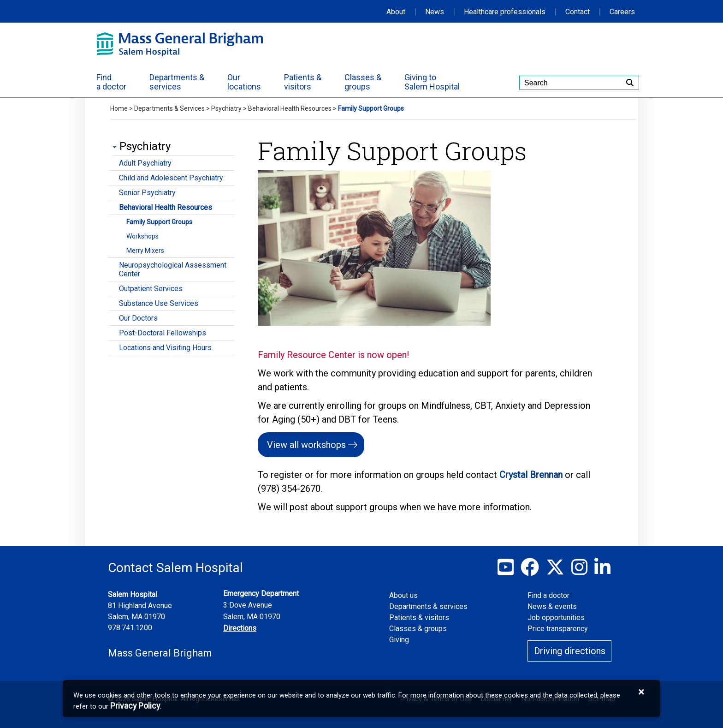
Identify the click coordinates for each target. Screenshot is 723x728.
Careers (622, 12)
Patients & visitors (419, 618)
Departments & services (428, 606)
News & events (552, 606)
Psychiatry (226, 108)
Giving (399, 640)
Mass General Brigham (160, 653)
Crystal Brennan (532, 475)
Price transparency (558, 629)
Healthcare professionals (505, 12)
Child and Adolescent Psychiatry (171, 178)
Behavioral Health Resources (290, 108)
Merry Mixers (145, 251)
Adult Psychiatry (145, 163)
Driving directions (570, 651)
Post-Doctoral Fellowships (163, 333)
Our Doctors (138, 318)
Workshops (142, 236)
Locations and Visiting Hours (165, 348)
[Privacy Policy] (135, 706)
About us (403, 595)
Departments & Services (169, 108)
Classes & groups (418, 629)
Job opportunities (556, 618)
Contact (578, 12)
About (396, 12)
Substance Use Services (159, 303)
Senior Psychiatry (147, 193)
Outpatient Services (151, 289)
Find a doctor (548, 595)
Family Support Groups (159, 222)
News (435, 12)
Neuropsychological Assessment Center (173, 269)
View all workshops (306, 445)
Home (119, 108)
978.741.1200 (130, 628)
